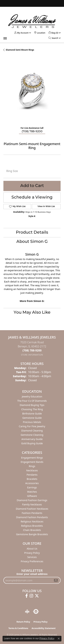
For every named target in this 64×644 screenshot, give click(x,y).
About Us (32, 549)
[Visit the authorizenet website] (36, 611)
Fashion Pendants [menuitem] (32, 513)
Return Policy (23, 622)
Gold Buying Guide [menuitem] (32, 443)
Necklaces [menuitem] (32, 470)
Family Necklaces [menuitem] (32, 504)
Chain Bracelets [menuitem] (32, 530)
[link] (40, 33)
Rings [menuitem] (32, 466)
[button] (21, 33)
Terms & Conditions (18, 628)
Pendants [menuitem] (32, 475)
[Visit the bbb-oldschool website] (27, 611)
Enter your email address (32, 574)
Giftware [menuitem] (32, 496)
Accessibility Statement (44, 628)
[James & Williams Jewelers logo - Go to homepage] (32, 21)
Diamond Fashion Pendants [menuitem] (32, 517)
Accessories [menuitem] (32, 483)
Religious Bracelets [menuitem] (32, 526)
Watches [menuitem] (32, 492)
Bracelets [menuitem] (32, 479)
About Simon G (32, 242)
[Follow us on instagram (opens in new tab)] (31, 596)
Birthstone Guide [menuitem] (32, 414)
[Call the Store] (32, 350)
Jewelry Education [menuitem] (32, 396)
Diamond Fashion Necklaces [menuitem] (32, 509)
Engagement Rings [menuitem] (32, 458)
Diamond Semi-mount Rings (20, 50)
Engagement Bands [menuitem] (32, 462)
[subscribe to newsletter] (56, 580)
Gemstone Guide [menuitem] (32, 418)
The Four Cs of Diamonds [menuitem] (32, 401)
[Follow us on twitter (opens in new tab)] (37, 596)
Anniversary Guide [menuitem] (32, 439)
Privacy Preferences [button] (32, 561)
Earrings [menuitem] (32, 487)
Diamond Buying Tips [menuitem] (32, 405)
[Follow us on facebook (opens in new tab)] (27, 596)
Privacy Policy (32, 553)
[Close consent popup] (59, 639)
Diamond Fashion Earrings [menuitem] (32, 500)
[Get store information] (32, 355)
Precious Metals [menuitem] (32, 422)
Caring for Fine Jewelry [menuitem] (32, 426)
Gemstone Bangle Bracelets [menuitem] (32, 534)
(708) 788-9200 (32, 132)
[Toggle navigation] (5, 38)
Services (32, 557)
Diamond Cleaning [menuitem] (32, 431)
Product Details (32, 233)
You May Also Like (32, 313)
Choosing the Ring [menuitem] (32, 409)
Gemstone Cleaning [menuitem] (32, 435)
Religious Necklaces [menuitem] (32, 521)
